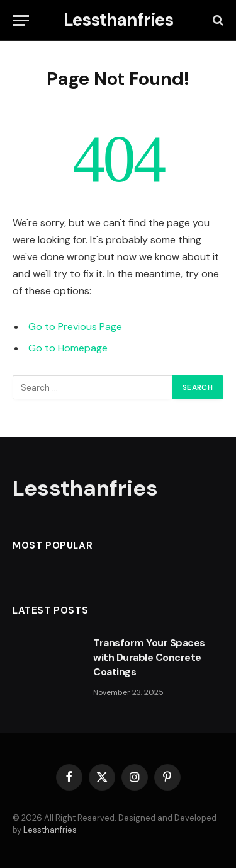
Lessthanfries (50, 830)
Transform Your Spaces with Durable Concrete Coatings (149, 657)
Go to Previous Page (75, 327)
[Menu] (21, 20)
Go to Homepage (68, 348)
